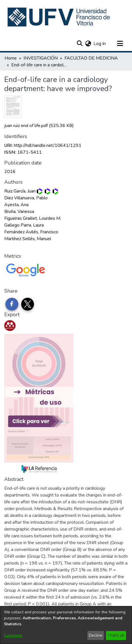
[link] (39, 126)
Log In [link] (100, 44)
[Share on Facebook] (12, 304)
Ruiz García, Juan (20, 191)
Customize (13, 635)
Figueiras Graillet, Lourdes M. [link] (33, 218)
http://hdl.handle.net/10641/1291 (48, 145)
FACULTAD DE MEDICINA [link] (91, 58)
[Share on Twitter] (28, 304)
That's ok (116, 635)
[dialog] (66, 625)
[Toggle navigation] (120, 44)
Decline (96, 635)
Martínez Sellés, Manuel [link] (28, 239)
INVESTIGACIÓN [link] (41, 58)
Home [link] (11, 58)
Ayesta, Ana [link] (16, 205)
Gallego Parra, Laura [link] (24, 225)
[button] (59, 17)
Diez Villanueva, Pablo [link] (26, 198)
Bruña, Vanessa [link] (19, 212)
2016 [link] (10, 172)
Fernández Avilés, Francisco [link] (31, 232)
